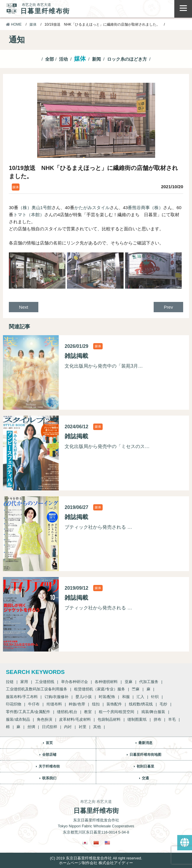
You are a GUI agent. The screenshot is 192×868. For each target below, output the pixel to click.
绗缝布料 (54, 704)
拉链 (10, 682)
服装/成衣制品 (18, 719)
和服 (126, 697)
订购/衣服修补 (57, 697)
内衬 (68, 727)
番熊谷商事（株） (145, 208)
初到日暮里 (145, 766)
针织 (155, 697)
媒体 (33, 24)
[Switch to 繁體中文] (96, 843)
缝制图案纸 (137, 719)
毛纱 (163, 704)
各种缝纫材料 (106, 682)
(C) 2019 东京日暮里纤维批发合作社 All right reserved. (96, 858)
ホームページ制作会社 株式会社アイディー (96, 863)
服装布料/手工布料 (22, 697)
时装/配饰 (107, 697)
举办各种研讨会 (74, 682)
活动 (63, 59)
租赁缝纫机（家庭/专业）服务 (100, 689)
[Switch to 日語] (85, 843)
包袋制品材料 (109, 719)
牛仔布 (34, 704)
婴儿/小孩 (84, 697)
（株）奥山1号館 (35, 208)
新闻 (96, 59)
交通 (145, 778)
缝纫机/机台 (67, 712)
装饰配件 (114, 704)
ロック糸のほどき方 (127, 59)
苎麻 (136, 689)
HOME (14, 24)
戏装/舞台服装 (153, 712)
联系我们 (49, 778)
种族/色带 (77, 704)
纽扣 (96, 704)
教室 (88, 712)
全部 (50, 59)
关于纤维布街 (49, 766)
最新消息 (145, 743)
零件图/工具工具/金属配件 (28, 712)
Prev (169, 307)
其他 (97, 727)
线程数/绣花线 (141, 704)
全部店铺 (49, 755)
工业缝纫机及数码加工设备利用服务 (37, 689)
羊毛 (172, 719)
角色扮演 (45, 719)
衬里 (83, 727)
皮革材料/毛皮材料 (75, 719)
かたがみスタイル (92, 208)
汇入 (140, 697)
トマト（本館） (29, 215)
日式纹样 (50, 727)
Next (24, 307)
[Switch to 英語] (107, 843)
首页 (49, 743)
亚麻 (129, 682)
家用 (24, 682)
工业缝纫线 (45, 682)
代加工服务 (149, 682)
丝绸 (31, 727)
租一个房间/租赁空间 (117, 712)
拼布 (157, 719)
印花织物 (14, 704)
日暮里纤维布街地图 (145, 755)
